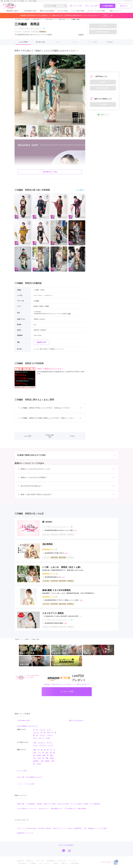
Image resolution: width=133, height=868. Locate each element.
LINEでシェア (103, 115)
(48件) (54, 597)
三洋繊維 (36, 301)
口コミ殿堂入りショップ (34, 777)
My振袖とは (30, 861)
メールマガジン (73, 861)
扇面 (44, 755)
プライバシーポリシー (45, 863)
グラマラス (43, 745)
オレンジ (36, 732)
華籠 (52, 755)
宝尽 (39, 758)
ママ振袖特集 (30, 804)
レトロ (50, 745)
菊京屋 (48, 828)
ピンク (49, 730)
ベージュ (42, 730)
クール (35, 745)
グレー (35, 738)
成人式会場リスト (23, 863)
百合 (47, 753)
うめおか (70, 828)
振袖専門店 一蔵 (80, 828)
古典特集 (39, 804)
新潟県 (36, 306)
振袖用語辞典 (51, 861)
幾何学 (47, 761)
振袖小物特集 (82, 808)
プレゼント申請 (76, 6)
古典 (35, 742)
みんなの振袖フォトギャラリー (27, 808)
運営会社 (56, 863)
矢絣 (42, 761)
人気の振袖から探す (30, 11)
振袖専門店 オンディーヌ (25, 833)
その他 (48, 738)
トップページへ (129, 1)
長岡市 (41, 306)
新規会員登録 (108, 6)
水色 (48, 732)
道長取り (36, 761)
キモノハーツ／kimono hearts (27, 828)
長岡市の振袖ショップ (51, 19)
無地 (35, 750)
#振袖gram (91, 828)
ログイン (124, 6)
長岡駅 (47, 306)
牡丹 (35, 753)
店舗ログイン (65, 863)
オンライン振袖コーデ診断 (79, 804)
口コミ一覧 (21, 777)
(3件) (54, 549)
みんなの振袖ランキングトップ (27, 726)
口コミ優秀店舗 (95, 804)
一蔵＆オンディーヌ (59, 828)
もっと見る (81, 190)
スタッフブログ (40, 861)
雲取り (52, 758)
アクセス (110, 42)
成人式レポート (44, 808)
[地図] (69, 314)
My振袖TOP (20, 861)
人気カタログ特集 (63, 804)
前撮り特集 (21, 804)
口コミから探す (63, 11)
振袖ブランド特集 (50, 804)
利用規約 (33, 863)
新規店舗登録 (75, 863)
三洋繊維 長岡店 (35, 639)
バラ (39, 753)
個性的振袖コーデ (57, 808)
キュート (50, 742)
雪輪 (47, 758)
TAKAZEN (41, 828)
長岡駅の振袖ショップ (64, 19)
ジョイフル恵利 (102, 828)
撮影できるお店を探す (47, 11)
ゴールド (42, 735)
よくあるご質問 (91, 6)
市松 (53, 761)
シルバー (50, 735)
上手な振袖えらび (70, 808)
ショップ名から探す (78, 11)
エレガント (41, 742)
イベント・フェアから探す (96, 11)
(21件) (54, 574)
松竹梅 (39, 755)
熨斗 (35, 758)
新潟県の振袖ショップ (38, 19)
